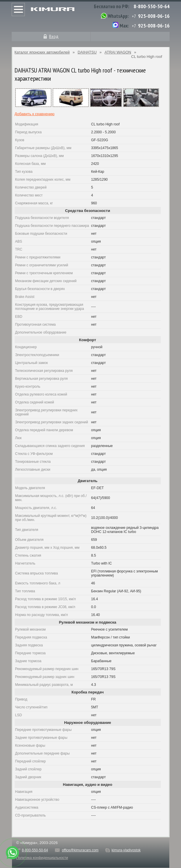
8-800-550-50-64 (152, 6)
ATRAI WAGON (118, 52)
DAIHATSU (87, 52)
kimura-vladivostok (126, 850)
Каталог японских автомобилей (42, 52)
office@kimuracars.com (80, 850)
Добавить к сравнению (35, 114)
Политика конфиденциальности (42, 858)
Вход (54, 36)
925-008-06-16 (154, 16)
